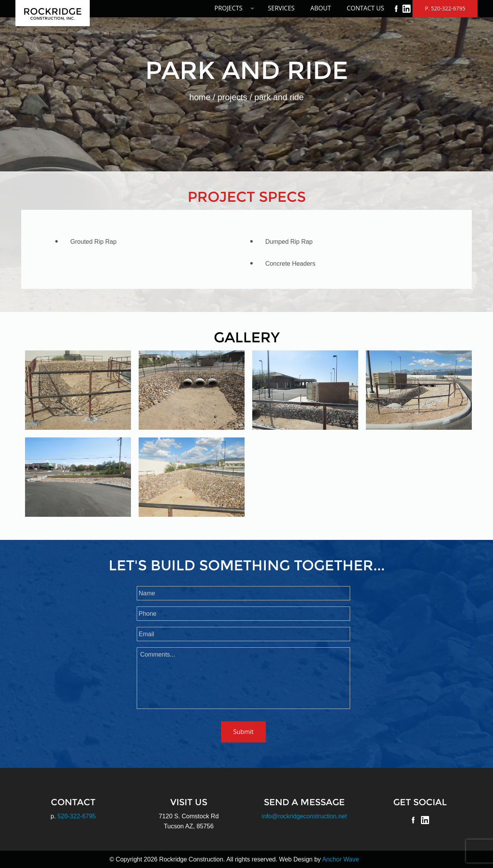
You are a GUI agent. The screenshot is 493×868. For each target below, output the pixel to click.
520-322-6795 (77, 816)
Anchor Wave (340, 859)
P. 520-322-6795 (445, 8)
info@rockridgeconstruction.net (304, 816)
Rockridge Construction (53, 13)
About (321, 8)
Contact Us (365, 8)
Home (200, 97)
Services (281, 8)
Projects (229, 8)
